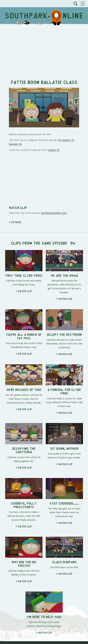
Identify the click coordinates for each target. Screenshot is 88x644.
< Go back (15, 222)
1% (73, 243)
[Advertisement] (44, 50)
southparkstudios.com (54, 213)
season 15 (54, 150)
